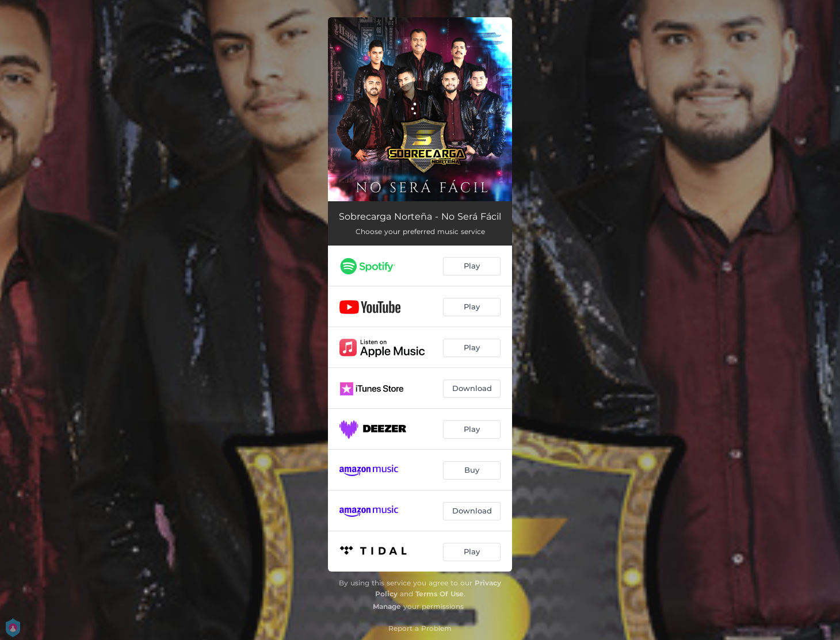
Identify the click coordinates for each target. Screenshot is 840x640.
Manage (387, 606)
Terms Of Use (440, 594)
